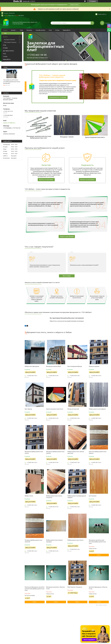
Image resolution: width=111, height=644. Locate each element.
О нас (21, 30)
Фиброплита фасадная (32, 366)
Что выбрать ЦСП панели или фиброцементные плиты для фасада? (12, 82)
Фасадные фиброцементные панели (55, 452)
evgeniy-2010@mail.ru (9, 123)
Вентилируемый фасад (75, 366)
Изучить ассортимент (46, 180)
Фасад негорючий (73, 409)
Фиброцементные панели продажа (54, 541)
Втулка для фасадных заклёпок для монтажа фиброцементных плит (35, 589)
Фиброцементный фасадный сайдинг (77, 497)
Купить (99, 555)
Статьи (57, 30)
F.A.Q (50, 30)
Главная (5, 30)
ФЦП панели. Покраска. (10, 42)
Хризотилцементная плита (55, 409)
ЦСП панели (93, 496)
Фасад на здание (94, 366)
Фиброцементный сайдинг (97, 409)
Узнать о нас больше (67, 236)
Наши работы (67, 30)
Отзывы (5, 48)
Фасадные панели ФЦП (54, 366)
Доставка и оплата (8, 51)
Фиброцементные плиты (75, 540)
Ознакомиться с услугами (58, 97)
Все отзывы (67, 276)
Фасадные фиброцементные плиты (34, 452)
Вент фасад (28, 409)
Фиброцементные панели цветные (76, 452)
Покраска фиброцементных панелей (34, 541)
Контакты (29, 30)
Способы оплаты (40, 30)
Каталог (13, 30)
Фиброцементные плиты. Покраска (54, 497)
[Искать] (92, 23)
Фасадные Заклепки (9, 40)
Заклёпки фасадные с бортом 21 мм (98, 588)
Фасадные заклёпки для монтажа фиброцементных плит (97, 542)
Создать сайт (26, 1)
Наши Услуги (74, 5)
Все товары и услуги (101, 605)
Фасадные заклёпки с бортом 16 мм (55, 588)
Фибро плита (29, 496)
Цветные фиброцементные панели (98, 452)
